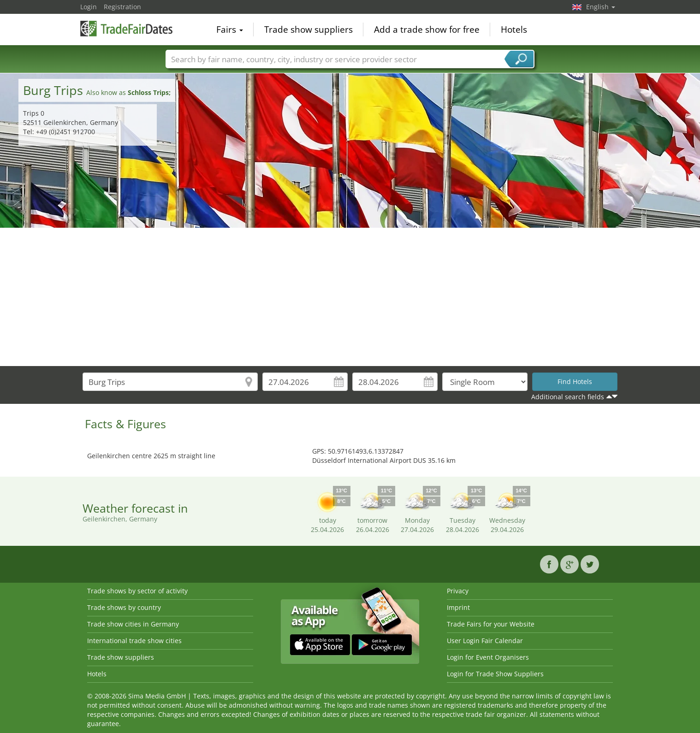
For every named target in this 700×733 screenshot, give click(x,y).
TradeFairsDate (126, 29)
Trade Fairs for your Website (491, 624)
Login (89, 7)
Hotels (514, 30)
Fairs (230, 30)
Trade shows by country (124, 607)
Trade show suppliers (308, 30)
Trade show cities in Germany (133, 624)
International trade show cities (134, 641)
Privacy (458, 591)
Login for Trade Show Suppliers (495, 674)
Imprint (458, 607)
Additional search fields (568, 397)
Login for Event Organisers (488, 657)
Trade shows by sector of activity (137, 591)
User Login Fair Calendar (485, 641)
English (601, 7)
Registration (122, 7)
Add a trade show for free (427, 30)
